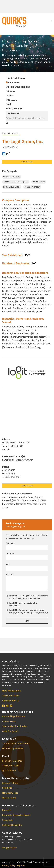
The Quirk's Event (11, 696)
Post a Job (7, 788)
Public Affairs (9, 344)
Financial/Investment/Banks (16, 333)
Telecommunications (14, 347)
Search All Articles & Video (15, 726)
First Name (10, 543)
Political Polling (31, 304)
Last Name (10, 553)
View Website (27, 162)
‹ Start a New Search (11, 133)
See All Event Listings (12, 761)
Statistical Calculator (12, 825)
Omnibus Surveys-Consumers (33, 294)
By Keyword (13, 113)
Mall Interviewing (19, 291)
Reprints (21, 865)
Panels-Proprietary (12, 304)
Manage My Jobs (10, 793)
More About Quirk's (12, 691)
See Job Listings (10, 783)
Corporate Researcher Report (16, 815)
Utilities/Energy (34, 347)
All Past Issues (9, 721)
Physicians (41, 340)
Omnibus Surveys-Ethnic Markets (19, 298)
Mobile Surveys (10, 294)
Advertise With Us (11, 701)
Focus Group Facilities (13, 748)
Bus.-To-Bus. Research (13, 277)
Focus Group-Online (26, 284)
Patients (16, 340)
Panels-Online (39, 301)
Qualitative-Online (22, 308)
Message (9, 574)
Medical (6, 340)
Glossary (6, 810)
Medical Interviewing (40, 291)
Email (8, 564)
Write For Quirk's (10, 731)
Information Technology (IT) (35, 337)
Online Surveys (24, 301)
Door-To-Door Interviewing (30, 281)
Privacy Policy (9, 865)
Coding (29, 277)
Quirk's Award (9, 770)
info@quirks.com (9, 848)
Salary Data (8, 820)
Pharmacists (28, 340)
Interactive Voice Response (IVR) (29, 287)
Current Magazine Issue (13, 716)
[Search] (27, 118)
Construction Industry (13, 327)
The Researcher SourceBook (16, 743)
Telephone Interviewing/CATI (27, 311)
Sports (48, 344)
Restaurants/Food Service (30, 344)
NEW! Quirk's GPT (15, 108)
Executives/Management (25, 330)
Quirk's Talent (9, 798)
